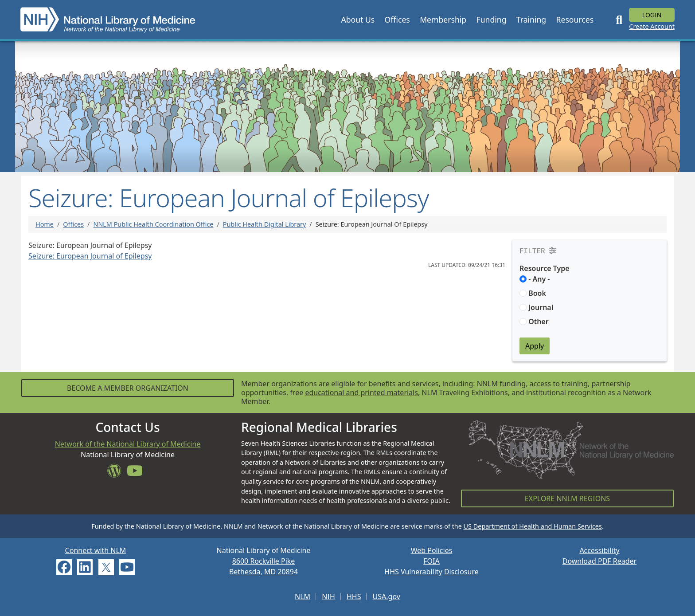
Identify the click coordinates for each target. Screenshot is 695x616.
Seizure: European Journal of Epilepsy (90, 256)
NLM (303, 596)
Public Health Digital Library (265, 224)
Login (652, 15)
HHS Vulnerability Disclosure (431, 572)
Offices (73, 224)
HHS (354, 596)
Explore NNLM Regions (567, 498)
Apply (535, 346)
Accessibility (599, 550)
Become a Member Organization (128, 388)
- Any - (539, 279)
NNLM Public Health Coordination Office (153, 224)
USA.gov (387, 596)
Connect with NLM (96, 550)
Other (539, 322)
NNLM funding (501, 384)
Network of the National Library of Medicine (128, 444)
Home (45, 224)
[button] (358, 20)
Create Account (652, 26)
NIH (328, 596)
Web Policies (432, 550)
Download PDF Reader (600, 561)
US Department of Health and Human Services (533, 526)
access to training (559, 384)
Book (537, 293)
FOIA (431, 561)
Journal (541, 307)
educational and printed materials (361, 392)
